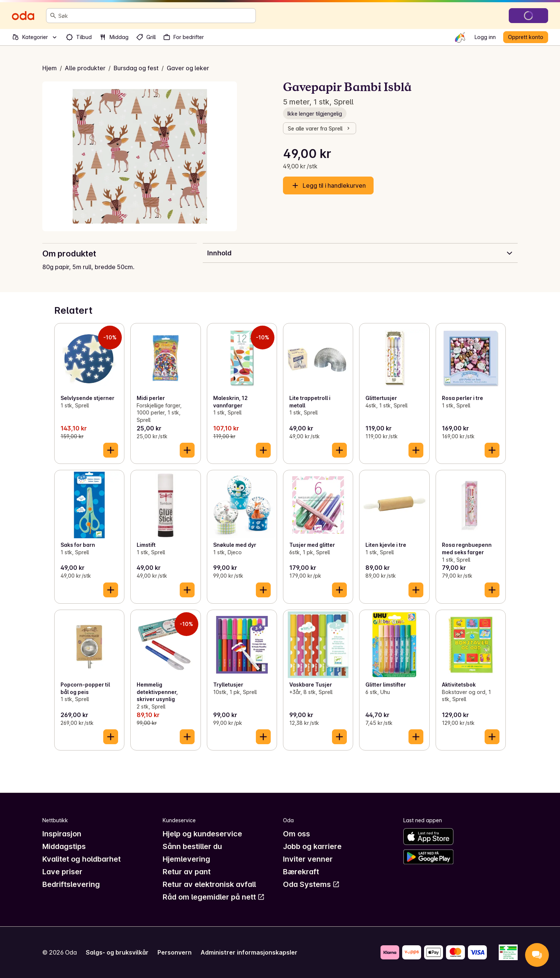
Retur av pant (187, 872)
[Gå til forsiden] (23, 16)
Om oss (297, 834)
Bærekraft (301, 872)
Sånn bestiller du (192, 846)
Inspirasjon (62, 834)
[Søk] (53, 16)
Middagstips (64, 846)
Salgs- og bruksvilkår (117, 952)
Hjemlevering (186, 859)
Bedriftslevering (71, 884)
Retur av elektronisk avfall (209, 884)
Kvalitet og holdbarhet (82, 859)
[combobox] (155, 16)
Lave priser (62, 872)
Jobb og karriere (312, 846)
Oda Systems (311, 884)
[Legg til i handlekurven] (111, 450)
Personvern (175, 952)
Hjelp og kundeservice (202, 834)
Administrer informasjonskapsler (249, 952)
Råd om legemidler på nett (214, 897)
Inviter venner (308, 859)
